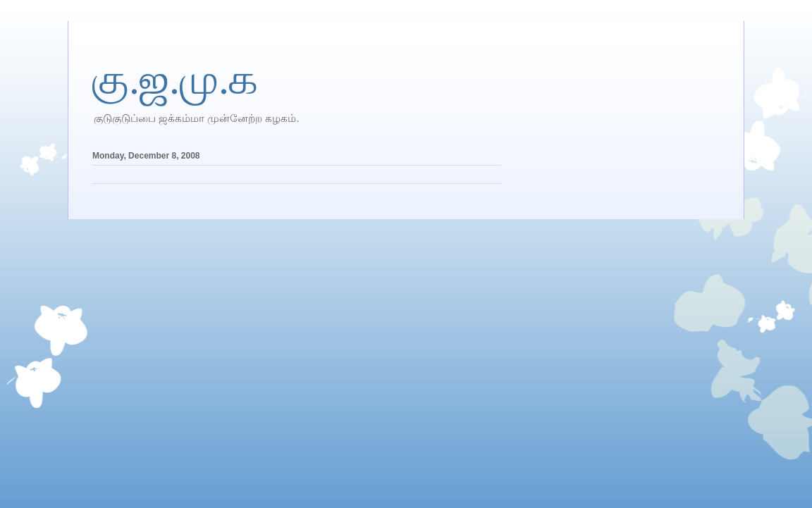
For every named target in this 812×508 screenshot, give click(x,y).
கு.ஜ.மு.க (175, 80)
